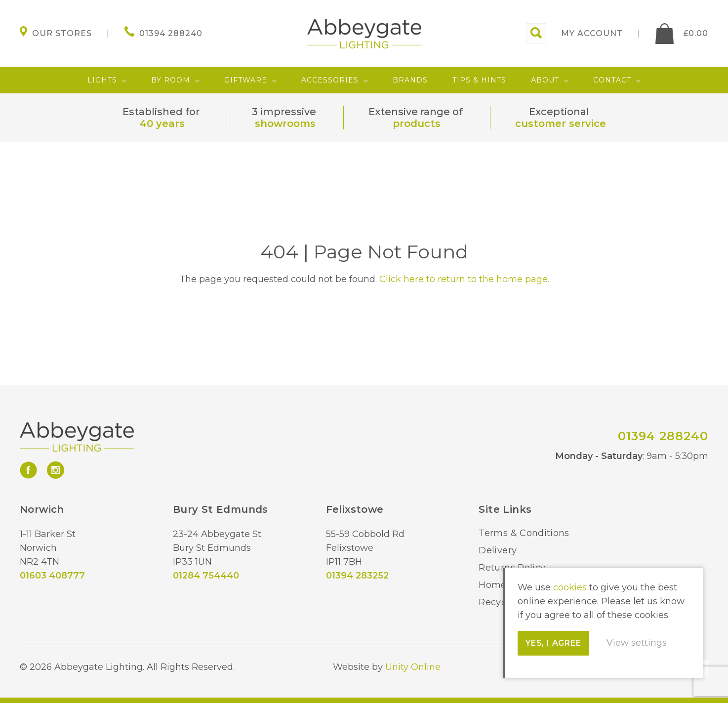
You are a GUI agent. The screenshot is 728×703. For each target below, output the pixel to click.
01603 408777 (52, 576)
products (417, 124)
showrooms (285, 124)
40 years (162, 124)
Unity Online (413, 667)
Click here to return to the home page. (464, 279)
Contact (612, 80)
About (545, 80)
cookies (570, 587)
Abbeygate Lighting (364, 34)
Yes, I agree (553, 643)
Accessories (330, 80)
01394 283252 (357, 576)
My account (592, 33)
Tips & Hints (479, 80)
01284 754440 (206, 576)
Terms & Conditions (524, 533)
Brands (410, 80)
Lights (102, 80)
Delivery (498, 550)
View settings (637, 643)
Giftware (246, 80)
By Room (171, 80)
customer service (561, 124)
